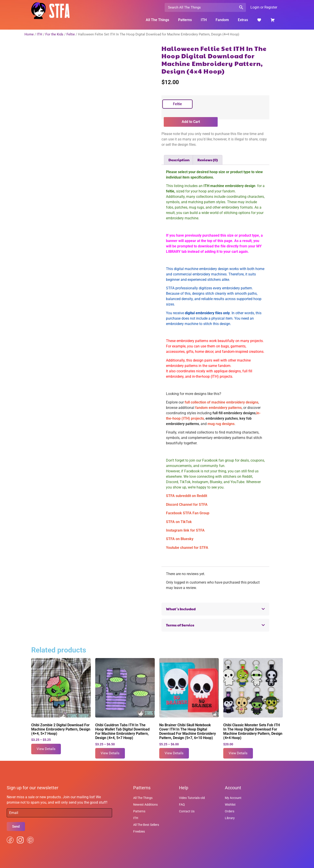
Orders (230, 811)
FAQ (182, 805)
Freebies (139, 831)
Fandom (222, 20)
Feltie (71, 34)
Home (29, 34)
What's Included (181, 609)
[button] (215, 609)
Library (230, 818)
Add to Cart (191, 122)
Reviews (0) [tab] (208, 160)
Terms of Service (180, 625)
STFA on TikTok (179, 522)
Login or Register (264, 7)
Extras (243, 20)
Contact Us (187, 811)
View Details (46, 749)
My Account (233, 798)
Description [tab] (179, 160)
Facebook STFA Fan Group (188, 513)
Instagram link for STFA (185, 530)
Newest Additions (145, 805)
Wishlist (230, 805)
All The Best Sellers (146, 825)
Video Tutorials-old (192, 798)
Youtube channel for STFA (187, 548)
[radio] (177, 104)
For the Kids (54, 34)
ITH (204, 20)
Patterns (185, 20)
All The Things (157, 20)
